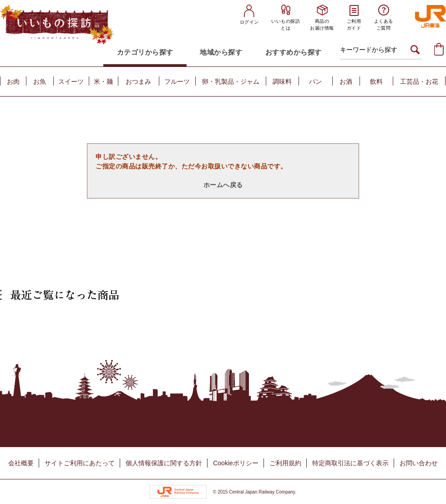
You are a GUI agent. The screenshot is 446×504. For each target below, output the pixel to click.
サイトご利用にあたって (80, 463)
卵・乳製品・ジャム (231, 81)
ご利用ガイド (354, 25)
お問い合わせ (419, 463)
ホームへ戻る (223, 185)
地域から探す (221, 52)
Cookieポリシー (236, 463)
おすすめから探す (294, 52)
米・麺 (103, 81)
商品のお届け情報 (322, 25)
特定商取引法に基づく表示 (350, 463)
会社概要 (21, 463)
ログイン (249, 22)
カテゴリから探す (145, 52)
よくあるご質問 (384, 25)
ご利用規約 (285, 463)
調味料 (282, 81)
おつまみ (138, 81)
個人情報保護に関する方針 (164, 463)
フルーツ (177, 81)
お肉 (13, 81)
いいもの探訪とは (286, 25)
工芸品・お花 (419, 81)
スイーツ (71, 81)
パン (315, 81)
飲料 (376, 81)
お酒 (346, 81)
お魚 (40, 81)
